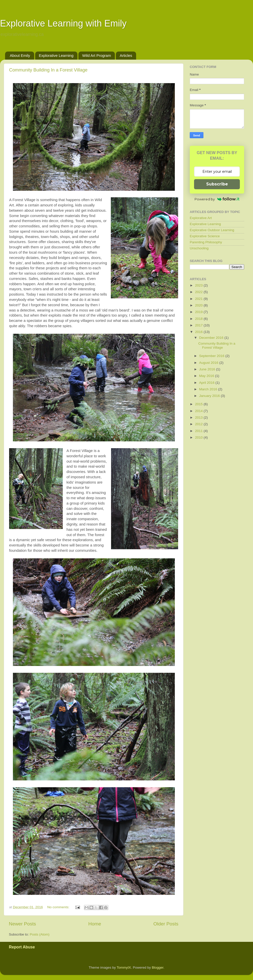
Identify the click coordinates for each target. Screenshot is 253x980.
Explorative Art (201, 218)
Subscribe (217, 184)
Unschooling (199, 248)
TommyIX (124, 967)
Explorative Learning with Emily (63, 23)
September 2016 (212, 356)
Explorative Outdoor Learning (212, 230)
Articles (126, 55)
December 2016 (212, 338)
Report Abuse (22, 947)
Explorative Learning (56, 55)
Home (95, 924)
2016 (199, 332)
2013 (199, 417)
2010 (199, 437)
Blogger (158, 967)
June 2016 (208, 369)
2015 (199, 404)
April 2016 (207, 383)
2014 (199, 411)
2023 (199, 285)
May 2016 (207, 376)
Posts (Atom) (40, 934)
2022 (199, 292)
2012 (199, 424)
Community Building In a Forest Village (48, 70)
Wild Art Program (97, 55)
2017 (199, 325)
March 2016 (209, 389)
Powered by (217, 199)
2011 (199, 431)
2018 (199, 319)
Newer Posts (22, 924)
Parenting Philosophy (206, 242)
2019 (199, 312)
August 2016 (209, 363)
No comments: (59, 907)
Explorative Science (205, 236)
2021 (199, 299)
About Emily (20, 55)
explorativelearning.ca (22, 34)
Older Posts (166, 924)
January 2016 (210, 396)
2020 (199, 305)
